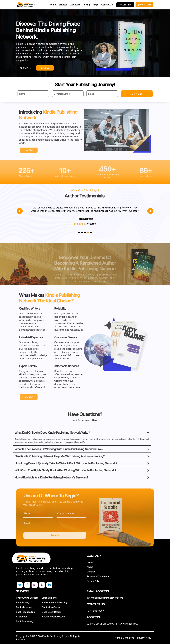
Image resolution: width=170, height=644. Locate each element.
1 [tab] (79, 233)
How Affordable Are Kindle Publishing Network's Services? (40, 477)
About (90, 567)
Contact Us (107, 5)
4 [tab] (88, 233)
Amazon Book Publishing (55, 602)
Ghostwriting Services (27, 598)
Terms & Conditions (124, 638)
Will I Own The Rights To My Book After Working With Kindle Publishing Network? (54, 470)
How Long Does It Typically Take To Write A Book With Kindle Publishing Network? (54, 463)
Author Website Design (54, 617)
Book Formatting (25, 621)
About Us (75, 5)
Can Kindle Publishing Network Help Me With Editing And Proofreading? (48, 456)
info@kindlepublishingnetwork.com (105, 598)
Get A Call (137, 94)
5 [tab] (91, 233)
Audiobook (22, 617)
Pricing (86, 5)
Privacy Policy (94, 581)
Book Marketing (24, 607)
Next (150, 211)
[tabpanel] (83, 217)
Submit (66, 535)
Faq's (96, 5)
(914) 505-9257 (95, 611)
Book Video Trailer (51, 607)
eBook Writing (49, 598)
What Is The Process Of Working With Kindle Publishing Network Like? (47, 449)
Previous (20, 211)
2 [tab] (82, 233)
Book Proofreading (25, 612)
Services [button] (63, 5)
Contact (91, 571)
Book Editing (23, 602)
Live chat (45, 68)
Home (53, 5)
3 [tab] (85, 233)
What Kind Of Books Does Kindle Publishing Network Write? (41, 432)
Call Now (125, 5)
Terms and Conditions (98, 576)
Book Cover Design (52, 612)
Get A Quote (144, 5)
